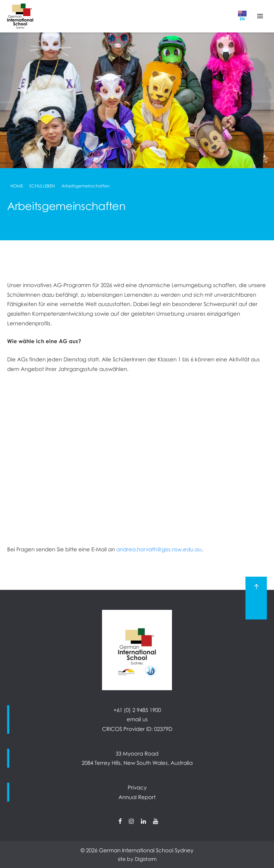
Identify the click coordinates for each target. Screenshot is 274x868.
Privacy (137, 787)
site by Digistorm (137, 859)
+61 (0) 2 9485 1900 (137, 710)
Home (17, 186)
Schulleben (42, 186)
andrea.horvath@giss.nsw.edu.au (159, 549)
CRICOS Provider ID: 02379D (137, 729)
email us (137, 719)
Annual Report (137, 797)
